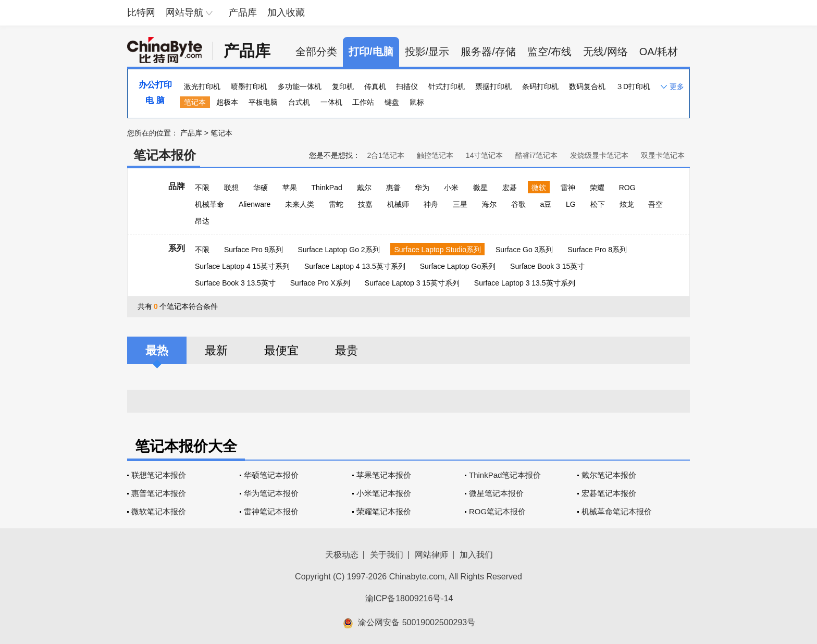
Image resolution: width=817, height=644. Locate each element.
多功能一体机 (300, 86)
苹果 (290, 188)
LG (571, 204)
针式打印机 (447, 86)
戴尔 (364, 188)
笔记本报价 (165, 155)
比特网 (141, 13)
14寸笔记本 (485, 155)
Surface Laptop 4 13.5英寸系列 (355, 266)
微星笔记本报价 (496, 493)
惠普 (393, 188)
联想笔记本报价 (159, 475)
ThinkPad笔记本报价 (505, 475)
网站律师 (431, 555)
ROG (627, 188)
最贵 (346, 350)
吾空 (655, 204)
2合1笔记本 (386, 155)
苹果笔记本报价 (384, 475)
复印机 (343, 86)
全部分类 (316, 52)
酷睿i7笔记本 (536, 155)
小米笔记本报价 (384, 493)
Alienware (255, 204)
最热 (157, 350)
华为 (422, 188)
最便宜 (281, 350)
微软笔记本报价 (159, 511)
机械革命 (209, 204)
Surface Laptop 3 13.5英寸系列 (525, 283)
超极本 (227, 102)
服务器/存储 (488, 52)
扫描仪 (407, 86)
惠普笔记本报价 (159, 493)
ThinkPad (327, 188)
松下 (598, 204)
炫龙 (627, 204)
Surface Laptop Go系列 (458, 266)
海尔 (489, 204)
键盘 (392, 102)
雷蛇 (336, 204)
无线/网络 (605, 52)
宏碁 (510, 188)
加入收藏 (286, 13)
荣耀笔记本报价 (384, 511)
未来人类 (300, 204)
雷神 (568, 188)
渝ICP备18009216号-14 (409, 598)
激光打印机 (202, 86)
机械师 (398, 204)
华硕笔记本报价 (271, 475)
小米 (451, 188)
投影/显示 (427, 52)
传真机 (375, 86)
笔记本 (195, 102)
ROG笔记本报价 (497, 511)
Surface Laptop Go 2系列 (338, 250)
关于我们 (387, 555)
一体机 (331, 102)
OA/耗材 (659, 52)
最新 (216, 350)
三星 (460, 204)
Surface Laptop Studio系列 (437, 250)
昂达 (202, 221)
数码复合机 (587, 86)
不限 (202, 188)
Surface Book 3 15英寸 (547, 266)
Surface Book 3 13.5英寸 (235, 283)
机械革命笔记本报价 (617, 511)
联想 (231, 188)
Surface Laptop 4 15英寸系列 (242, 266)
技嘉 (365, 204)
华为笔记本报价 (271, 493)
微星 (480, 188)
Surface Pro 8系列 (597, 250)
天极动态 (342, 555)
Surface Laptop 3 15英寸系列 (412, 283)
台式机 (299, 102)
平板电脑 (263, 102)
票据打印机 (493, 86)
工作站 (363, 102)
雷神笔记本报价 (271, 511)
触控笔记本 (435, 155)
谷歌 (518, 204)
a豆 (546, 204)
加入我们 (476, 555)
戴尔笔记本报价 (609, 475)
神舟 (431, 204)
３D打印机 (633, 86)
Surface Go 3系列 (524, 250)
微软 (539, 188)
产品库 (243, 13)
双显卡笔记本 (663, 155)
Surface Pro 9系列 (254, 250)
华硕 (261, 188)
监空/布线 (550, 52)
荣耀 (597, 188)
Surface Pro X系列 (320, 283)
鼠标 (417, 102)
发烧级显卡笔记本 (599, 155)
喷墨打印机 (249, 86)
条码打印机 (540, 86)
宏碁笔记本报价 (609, 493)
